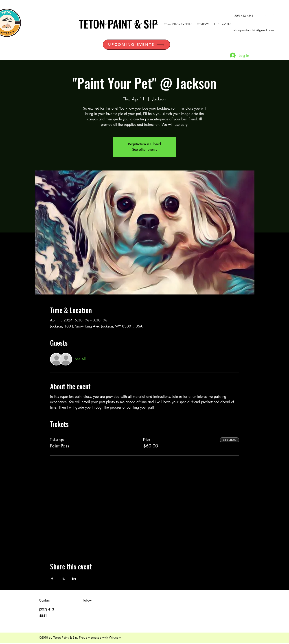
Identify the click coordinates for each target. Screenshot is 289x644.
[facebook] (266, 16)
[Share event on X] (63, 578)
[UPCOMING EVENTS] (136, 45)
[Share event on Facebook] (52, 578)
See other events (144, 149)
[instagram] (273, 16)
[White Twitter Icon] (259, 16)
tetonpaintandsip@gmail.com (253, 30)
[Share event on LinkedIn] (74, 578)
